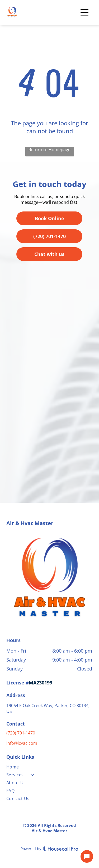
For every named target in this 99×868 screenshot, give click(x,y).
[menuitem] (49, 768)
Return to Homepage (49, 150)
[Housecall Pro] (61, 849)
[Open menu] (84, 12)
